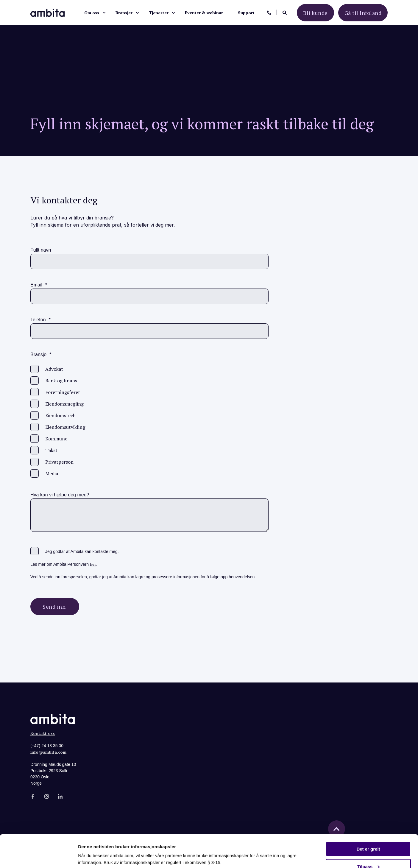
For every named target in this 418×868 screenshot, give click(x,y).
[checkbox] (149, 421)
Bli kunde (315, 13)
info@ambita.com (48, 752)
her (93, 564)
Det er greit (368, 818)
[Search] (285, 12)
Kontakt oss (43, 733)
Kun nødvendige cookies (368, 853)
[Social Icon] (35, 796)
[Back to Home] (47, 12)
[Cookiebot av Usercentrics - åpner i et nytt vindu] (39, 856)
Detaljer (86, 848)
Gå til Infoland (363, 13)
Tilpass (368, 836)
